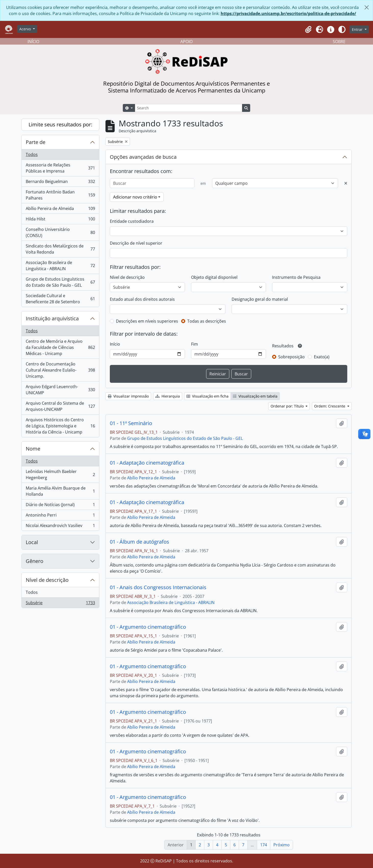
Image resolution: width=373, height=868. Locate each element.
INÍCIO (33, 42)
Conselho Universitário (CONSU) (60, 232)
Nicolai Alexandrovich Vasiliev (60, 527)
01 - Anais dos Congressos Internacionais (158, 587)
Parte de (36, 142)
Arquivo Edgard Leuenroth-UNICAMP (60, 390)
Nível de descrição (47, 580)
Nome (33, 449)
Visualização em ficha (208, 396)
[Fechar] (367, 7)
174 (264, 845)
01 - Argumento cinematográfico (148, 627)
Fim (195, 344)
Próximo (282, 845)
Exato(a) (322, 357)
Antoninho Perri (60, 516)
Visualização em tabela (255, 396)
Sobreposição (291, 357)
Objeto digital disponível (214, 277)
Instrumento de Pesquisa (296, 277)
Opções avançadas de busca (143, 157)
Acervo (26, 29)
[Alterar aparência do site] (342, 30)
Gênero (35, 561)
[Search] (189, 108)
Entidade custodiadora (132, 221)
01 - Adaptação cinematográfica (147, 463)
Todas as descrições (207, 321)
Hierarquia (168, 396)
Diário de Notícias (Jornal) (60, 506)
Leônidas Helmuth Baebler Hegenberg (60, 475)
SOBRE (339, 42)
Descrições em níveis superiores (147, 321)
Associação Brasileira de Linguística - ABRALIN (60, 266)
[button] (308, 30)
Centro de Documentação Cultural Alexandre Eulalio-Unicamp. (60, 370)
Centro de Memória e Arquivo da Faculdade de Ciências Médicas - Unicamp (60, 347)
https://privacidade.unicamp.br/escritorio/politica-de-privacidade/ (288, 14)
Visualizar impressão (128, 396)
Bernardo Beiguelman (60, 183)
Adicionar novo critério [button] (135, 197)
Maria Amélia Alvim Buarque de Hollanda (60, 491)
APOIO (186, 42)
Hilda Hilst (60, 220)
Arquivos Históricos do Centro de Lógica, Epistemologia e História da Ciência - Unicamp (60, 426)
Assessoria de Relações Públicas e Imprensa (60, 168)
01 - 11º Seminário (131, 423)
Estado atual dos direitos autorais (142, 299)
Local (32, 542)
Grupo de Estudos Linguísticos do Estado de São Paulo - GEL (60, 282)
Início (115, 344)
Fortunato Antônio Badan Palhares (60, 195)
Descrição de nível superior (136, 243)
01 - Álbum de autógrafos (139, 542)
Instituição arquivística (52, 318)
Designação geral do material (260, 299)
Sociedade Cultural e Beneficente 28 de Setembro (60, 299)
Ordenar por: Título (288, 406)
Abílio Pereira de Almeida (60, 210)
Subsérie (60, 604)
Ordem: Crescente (330, 406)
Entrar (358, 29)
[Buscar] (152, 183)
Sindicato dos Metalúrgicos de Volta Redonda (60, 249)
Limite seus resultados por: (60, 124)
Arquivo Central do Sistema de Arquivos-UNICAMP (60, 406)
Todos (32, 154)
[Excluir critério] (346, 183)
